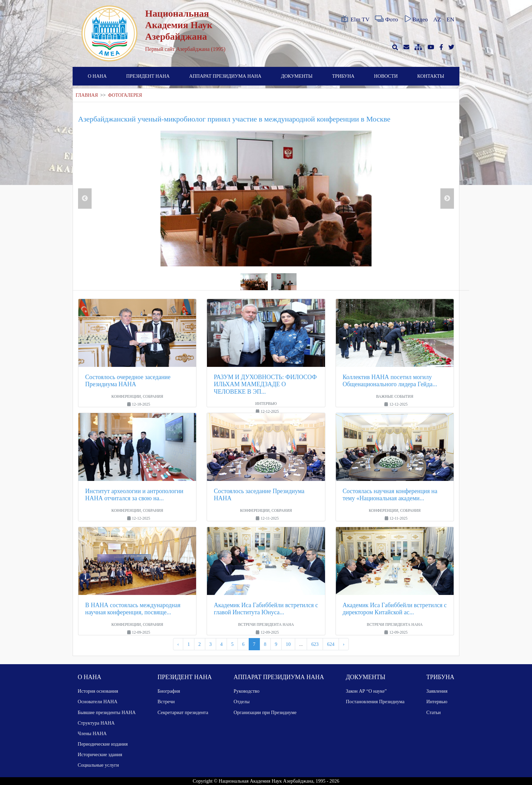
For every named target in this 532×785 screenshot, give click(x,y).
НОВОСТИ (386, 76)
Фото (386, 19)
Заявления (437, 691)
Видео (416, 19)
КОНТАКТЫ (431, 76)
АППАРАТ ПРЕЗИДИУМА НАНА (225, 76)
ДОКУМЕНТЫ (297, 76)
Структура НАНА (96, 723)
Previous (85, 199)
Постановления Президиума (375, 702)
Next (447, 199)
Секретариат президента (183, 712)
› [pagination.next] (344, 644)
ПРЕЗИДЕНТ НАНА (148, 76)
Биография (169, 691)
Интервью (437, 702)
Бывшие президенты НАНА (107, 712)
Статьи (434, 712)
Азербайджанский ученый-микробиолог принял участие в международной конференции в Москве (234, 119)
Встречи (166, 702)
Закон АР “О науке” (366, 691)
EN (450, 20)
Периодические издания (103, 744)
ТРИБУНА (343, 76)
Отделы (242, 702)
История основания (98, 691)
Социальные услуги (98, 765)
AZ (437, 20)
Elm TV (355, 19)
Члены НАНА (92, 733)
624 (331, 644)
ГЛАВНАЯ (87, 95)
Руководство (247, 691)
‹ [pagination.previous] (178, 644)
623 (315, 644)
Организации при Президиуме (265, 712)
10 (288, 644)
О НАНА (97, 76)
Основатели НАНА (98, 702)
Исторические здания (100, 754)
